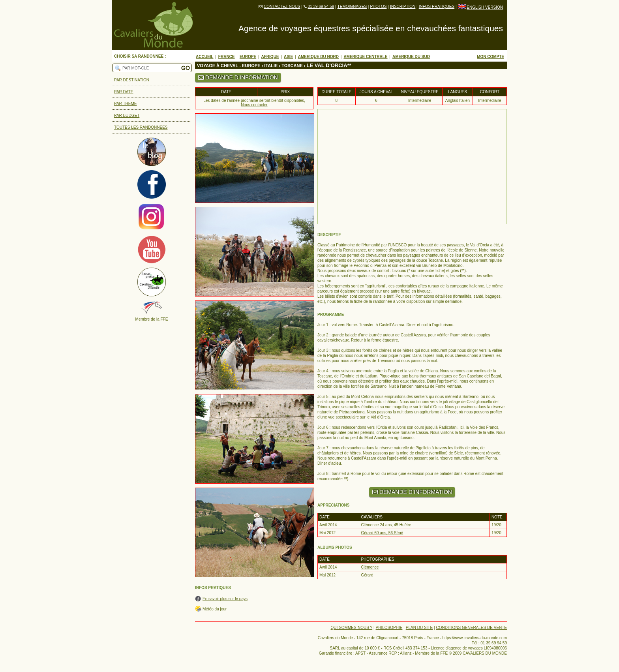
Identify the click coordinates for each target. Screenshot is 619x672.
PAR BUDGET (127, 115)
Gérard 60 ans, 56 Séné (382, 533)
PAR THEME (125, 104)
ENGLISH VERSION (485, 7)
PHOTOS (378, 7)
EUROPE (248, 57)
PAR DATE (124, 92)
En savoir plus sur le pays (225, 599)
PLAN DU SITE (419, 628)
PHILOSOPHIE (389, 628)
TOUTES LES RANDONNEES (141, 127)
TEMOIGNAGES (352, 7)
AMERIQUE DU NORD (318, 57)
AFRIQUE (270, 57)
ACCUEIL (204, 57)
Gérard (367, 575)
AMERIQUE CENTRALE (365, 57)
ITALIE (271, 66)
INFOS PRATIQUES (437, 7)
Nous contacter (254, 105)
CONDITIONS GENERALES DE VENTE (472, 628)
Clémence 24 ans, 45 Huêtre (386, 525)
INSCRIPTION (403, 7)
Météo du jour (215, 609)
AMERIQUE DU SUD (411, 57)
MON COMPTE (491, 57)
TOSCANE (292, 66)
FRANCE (227, 57)
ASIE (288, 57)
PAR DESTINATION (132, 80)
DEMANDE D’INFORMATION (238, 77)
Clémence (370, 567)
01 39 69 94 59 (321, 7)
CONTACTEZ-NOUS (282, 7)
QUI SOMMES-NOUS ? (352, 628)
